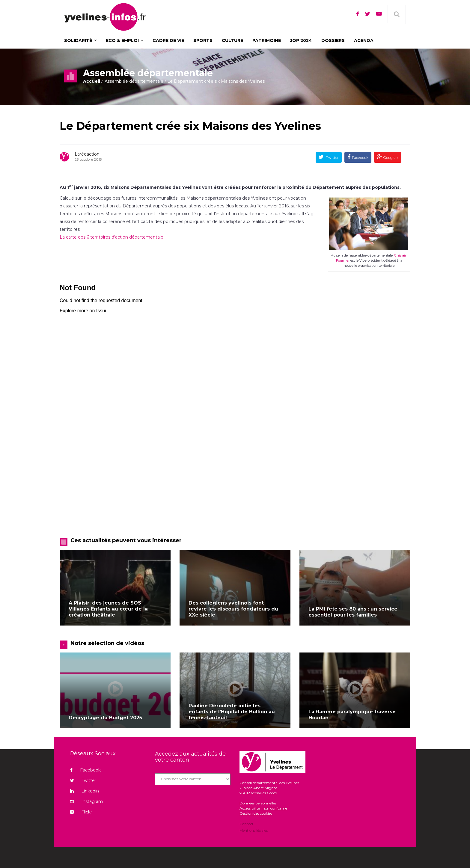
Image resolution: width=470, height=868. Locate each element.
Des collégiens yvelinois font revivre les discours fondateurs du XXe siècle (233, 609)
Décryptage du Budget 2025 (105, 718)
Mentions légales (254, 830)
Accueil (92, 81)
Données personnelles (258, 803)
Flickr (81, 812)
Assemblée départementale (134, 81)
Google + (390, 158)
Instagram (86, 801)
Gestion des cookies (256, 813)
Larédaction (87, 154)
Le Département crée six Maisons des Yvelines (190, 126)
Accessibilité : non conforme (263, 808)
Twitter (332, 158)
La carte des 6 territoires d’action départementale (112, 237)
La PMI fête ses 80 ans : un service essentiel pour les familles (353, 612)
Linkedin (85, 791)
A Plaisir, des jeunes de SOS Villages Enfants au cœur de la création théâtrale (108, 609)
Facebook (360, 158)
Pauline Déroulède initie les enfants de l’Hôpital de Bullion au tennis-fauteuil (232, 712)
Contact (247, 824)
